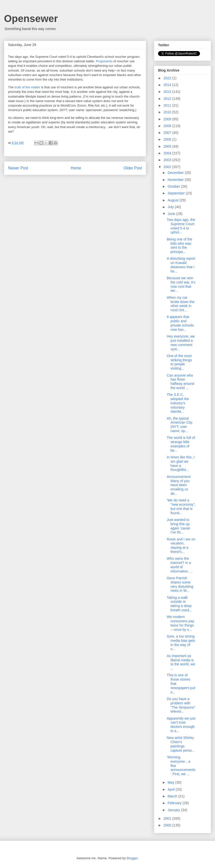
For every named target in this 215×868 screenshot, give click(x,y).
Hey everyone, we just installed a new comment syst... (181, 343)
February (175, 803)
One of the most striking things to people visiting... (179, 362)
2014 (168, 85)
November (176, 180)
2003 (168, 160)
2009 (168, 119)
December (176, 173)
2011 (168, 105)
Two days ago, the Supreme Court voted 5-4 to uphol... (181, 226)
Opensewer (31, 19)
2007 (168, 133)
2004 (168, 153)
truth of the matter (27, 87)
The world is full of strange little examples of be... (181, 444)
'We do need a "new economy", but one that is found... (181, 506)
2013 (168, 92)
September (176, 193)
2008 (168, 126)
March (173, 796)
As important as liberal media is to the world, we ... (181, 662)
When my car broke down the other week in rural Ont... (181, 304)
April (171, 789)
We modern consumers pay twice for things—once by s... (180, 623)
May (171, 782)
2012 (168, 99)
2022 (168, 78)
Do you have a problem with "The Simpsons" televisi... (181, 705)
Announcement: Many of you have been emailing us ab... (179, 485)
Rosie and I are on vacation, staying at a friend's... (181, 545)
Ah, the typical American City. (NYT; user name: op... (180, 425)
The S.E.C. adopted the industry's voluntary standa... (178, 403)
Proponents (104, 61)
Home (76, 168)
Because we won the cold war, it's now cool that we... (181, 284)
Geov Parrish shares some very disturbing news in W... (180, 584)
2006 (168, 139)
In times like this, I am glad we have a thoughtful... (181, 463)
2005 (168, 146)
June (172, 214)
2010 (168, 112)
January (174, 810)
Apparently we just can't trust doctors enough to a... (181, 725)
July (171, 207)
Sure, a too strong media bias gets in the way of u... (181, 643)
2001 (168, 818)
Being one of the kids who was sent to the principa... (179, 245)
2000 (168, 825)
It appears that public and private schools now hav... (180, 323)
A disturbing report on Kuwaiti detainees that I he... (181, 265)
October (174, 186)
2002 (168, 167)
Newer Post (18, 168)
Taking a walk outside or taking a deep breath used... (179, 604)
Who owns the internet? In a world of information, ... (180, 565)
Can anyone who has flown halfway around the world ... (180, 382)
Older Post (133, 168)
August (173, 200)
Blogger (132, 858)
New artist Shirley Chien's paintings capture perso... (181, 744)
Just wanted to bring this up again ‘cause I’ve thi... (178, 526)
